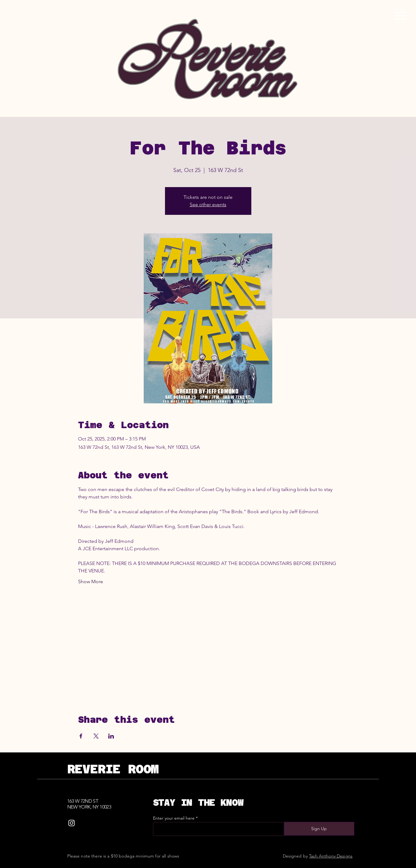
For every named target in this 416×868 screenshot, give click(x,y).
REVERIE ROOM (113, 769)
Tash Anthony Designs (331, 856)
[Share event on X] (96, 736)
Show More (91, 581)
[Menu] (400, 16)
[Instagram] (72, 823)
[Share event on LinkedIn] (111, 736)
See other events (208, 205)
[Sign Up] (319, 829)
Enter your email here (174, 818)
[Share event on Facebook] (81, 736)
